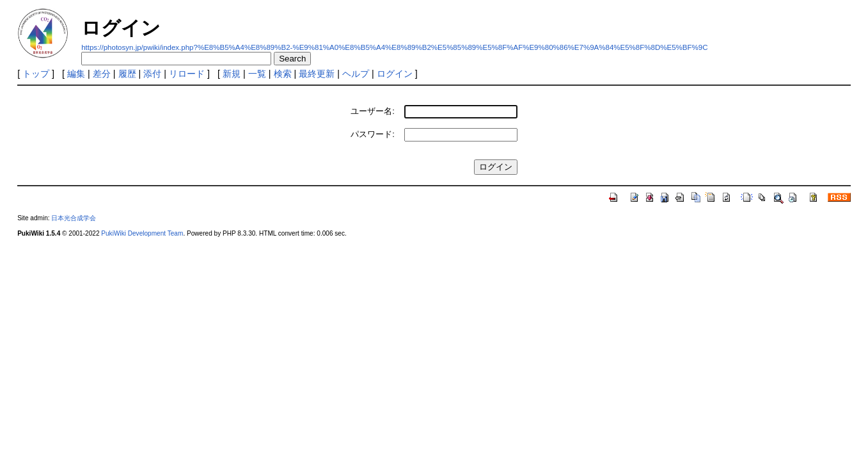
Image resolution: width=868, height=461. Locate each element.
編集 (76, 74)
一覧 (257, 74)
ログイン (395, 74)
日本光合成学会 (74, 218)
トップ (36, 74)
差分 (102, 74)
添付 (152, 74)
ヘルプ (356, 74)
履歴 (127, 74)
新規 (232, 74)
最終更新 (317, 74)
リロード (187, 74)
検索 (283, 74)
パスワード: (373, 134)
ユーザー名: (373, 111)
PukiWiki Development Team (142, 233)
